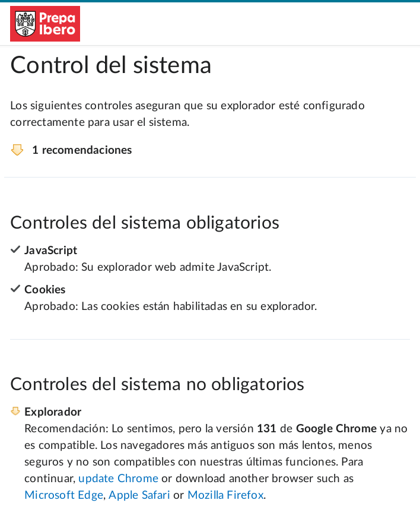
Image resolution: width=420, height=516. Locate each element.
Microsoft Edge (64, 496)
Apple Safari (139, 496)
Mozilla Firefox (225, 496)
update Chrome (118, 479)
